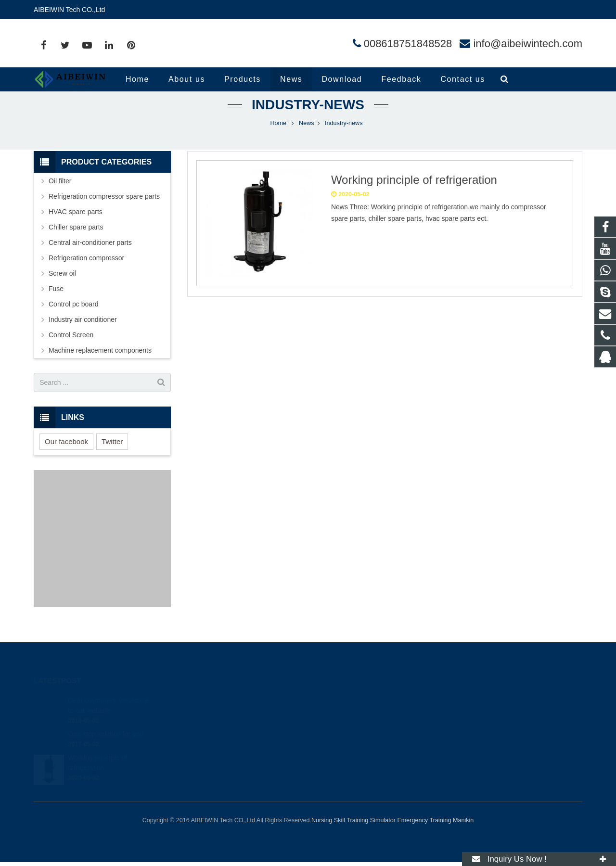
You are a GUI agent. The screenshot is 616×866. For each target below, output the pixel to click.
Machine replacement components (100, 362)
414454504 (341, 700)
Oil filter (60, 193)
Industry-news (308, 117)
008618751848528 (408, 44)
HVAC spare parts (76, 224)
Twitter (112, 453)
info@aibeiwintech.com (528, 44)
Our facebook (66, 453)
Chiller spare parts (76, 239)
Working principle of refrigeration (414, 192)
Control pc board (74, 316)
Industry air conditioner (83, 331)
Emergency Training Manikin (435, 820)
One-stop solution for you (105, 723)
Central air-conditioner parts (90, 255)
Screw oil (62, 285)
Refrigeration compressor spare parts (104, 208)
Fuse (56, 301)
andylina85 (340, 756)
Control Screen (71, 347)
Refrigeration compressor (86, 270)
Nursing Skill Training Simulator (353, 820)
